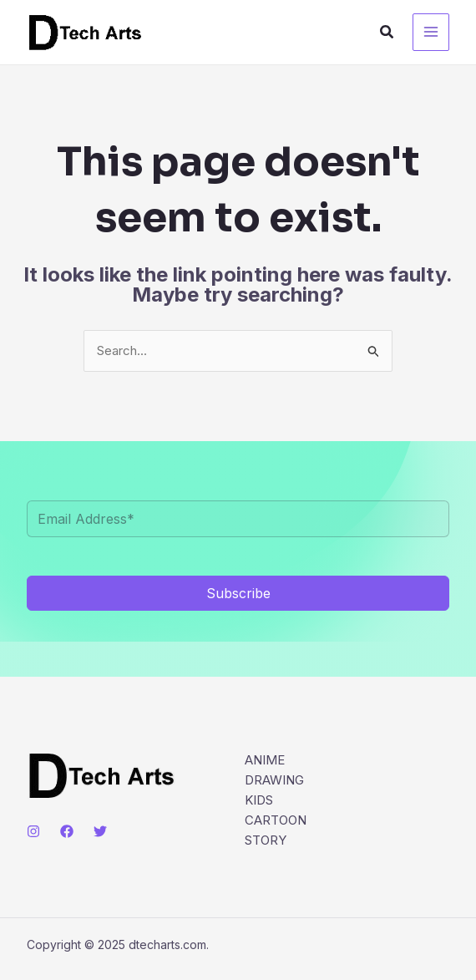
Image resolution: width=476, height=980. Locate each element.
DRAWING (274, 780)
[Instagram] (33, 831)
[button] (387, 32)
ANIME (265, 760)
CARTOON (276, 820)
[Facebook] (67, 831)
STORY (266, 840)
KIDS (259, 800)
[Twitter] (100, 831)
